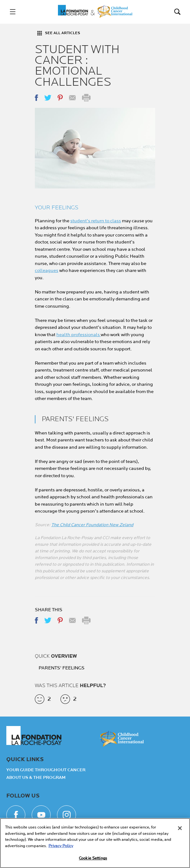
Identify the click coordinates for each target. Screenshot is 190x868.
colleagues (47, 271)
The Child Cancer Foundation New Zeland (92, 525)
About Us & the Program (36, 778)
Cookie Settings (93, 859)
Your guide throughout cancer (46, 770)
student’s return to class (96, 221)
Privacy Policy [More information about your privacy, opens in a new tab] (61, 846)
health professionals (79, 335)
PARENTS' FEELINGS (62, 668)
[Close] (180, 828)
